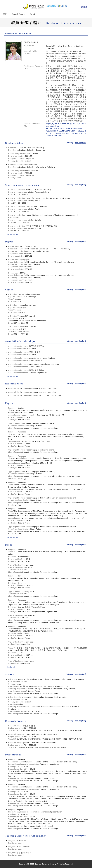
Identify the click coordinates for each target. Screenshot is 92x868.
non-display (80, 143)
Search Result (18, 14)
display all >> (12, 234)
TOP (5, 14)
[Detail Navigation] (84, 6)
